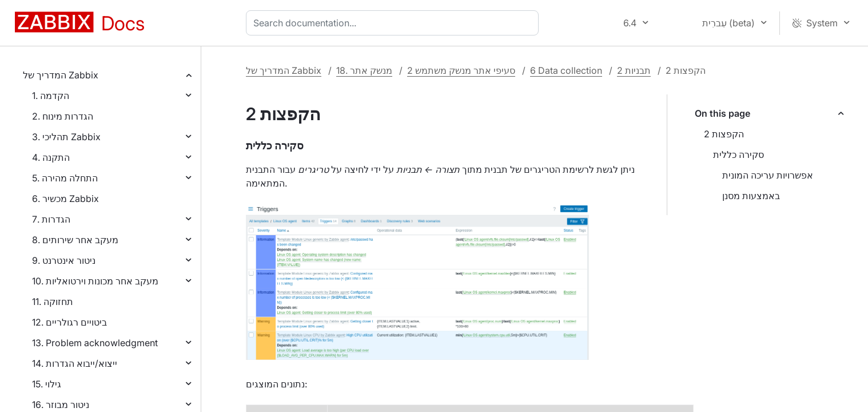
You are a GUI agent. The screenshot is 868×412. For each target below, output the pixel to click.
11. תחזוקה (53, 302)
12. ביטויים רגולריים (69, 322)
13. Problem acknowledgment (95, 343)
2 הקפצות (724, 134)
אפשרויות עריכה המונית (768, 175)
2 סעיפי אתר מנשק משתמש (461, 70)
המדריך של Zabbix (61, 75)
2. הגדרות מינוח (63, 116)
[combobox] (395, 23)
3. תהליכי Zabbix (66, 137)
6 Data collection (566, 70)
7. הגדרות (51, 219)
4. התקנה (51, 157)
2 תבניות (634, 70)
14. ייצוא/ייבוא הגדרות (75, 363)
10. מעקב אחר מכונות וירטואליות (95, 281)
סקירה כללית (738, 154)
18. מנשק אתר (364, 70)
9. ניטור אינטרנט (64, 260)
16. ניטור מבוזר (61, 405)
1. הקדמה (51, 96)
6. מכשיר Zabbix (65, 199)
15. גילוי (47, 384)
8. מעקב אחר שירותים (75, 240)
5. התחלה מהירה (65, 178)
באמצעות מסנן (751, 196)
